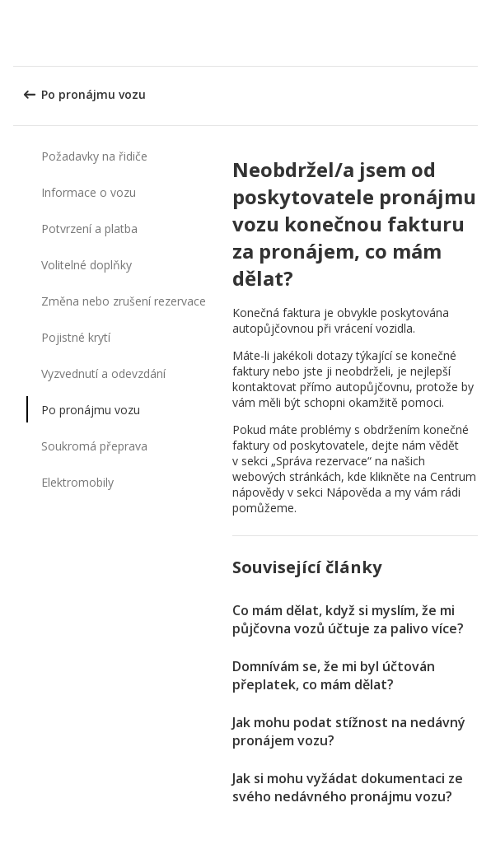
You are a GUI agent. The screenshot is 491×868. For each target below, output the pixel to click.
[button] (473, 33)
